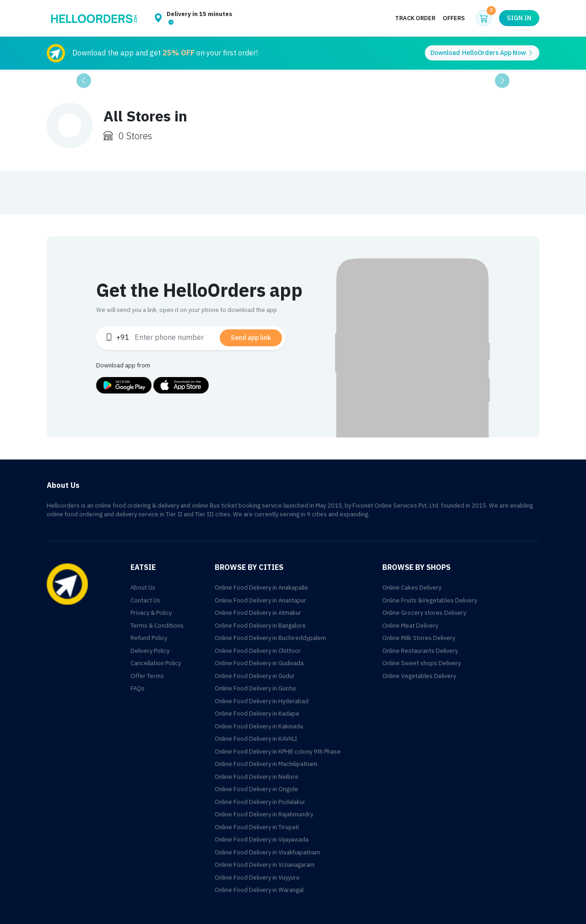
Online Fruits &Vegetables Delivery (430, 600)
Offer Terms (147, 676)
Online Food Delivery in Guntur (256, 688)
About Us (143, 588)
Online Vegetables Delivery (419, 676)
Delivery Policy (150, 651)
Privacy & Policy (151, 613)
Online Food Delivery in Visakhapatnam (267, 852)
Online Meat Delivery (410, 626)
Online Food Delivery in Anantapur (260, 600)
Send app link (251, 338)
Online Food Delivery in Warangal (259, 890)
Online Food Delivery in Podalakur (260, 802)
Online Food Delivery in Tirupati (257, 827)
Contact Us (145, 600)
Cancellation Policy (156, 663)
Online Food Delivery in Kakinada (259, 726)
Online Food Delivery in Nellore (257, 777)
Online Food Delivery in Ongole (256, 789)
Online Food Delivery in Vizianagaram (265, 865)
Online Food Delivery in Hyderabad (262, 701)
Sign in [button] (519, 18)
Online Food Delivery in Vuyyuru (257, 878)
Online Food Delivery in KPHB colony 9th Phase (278, 752)
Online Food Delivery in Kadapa (257, 714)
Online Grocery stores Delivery (424, 613)
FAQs (138, 688)
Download (482, 53)
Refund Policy (149, 638)
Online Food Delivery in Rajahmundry (264, 814)
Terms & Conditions (157, 626)
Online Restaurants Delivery (420, 651)
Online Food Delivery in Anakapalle (261, 588)
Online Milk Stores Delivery (419, 638)
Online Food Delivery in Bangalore (260, 626)
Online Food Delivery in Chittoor (258, 651)
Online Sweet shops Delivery (421, 663)
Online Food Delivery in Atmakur (258, 613)
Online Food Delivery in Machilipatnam (266, 764)
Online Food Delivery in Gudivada (259, 663)
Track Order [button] (415, 18)
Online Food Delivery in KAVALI (256, 739)
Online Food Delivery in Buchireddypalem (270, 638)
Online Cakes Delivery (412, 588)
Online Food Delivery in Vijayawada (262, 839)
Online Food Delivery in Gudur (255, 676)
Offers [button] (454, 18)
